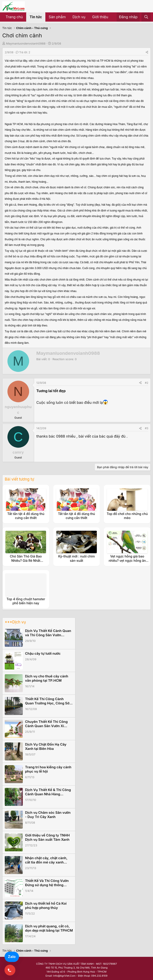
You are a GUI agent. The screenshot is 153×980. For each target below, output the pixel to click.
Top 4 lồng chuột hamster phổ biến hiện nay (26, 601)
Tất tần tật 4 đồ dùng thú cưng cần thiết (26, 516)
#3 (147, 428)
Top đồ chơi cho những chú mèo (127, 516)
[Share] (147, 52)
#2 (147, 383)
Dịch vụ (79, 17)
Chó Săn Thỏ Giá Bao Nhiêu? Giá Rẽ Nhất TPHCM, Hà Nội (26, 560)
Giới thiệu (100, 17)
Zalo (12, 957)
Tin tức (36, 17)
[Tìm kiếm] (146, 17)
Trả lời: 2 (23, 52)
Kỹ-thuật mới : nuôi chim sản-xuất (76, 558)
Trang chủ (14, 17)
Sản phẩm (57, 17)
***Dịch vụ (15, 622)
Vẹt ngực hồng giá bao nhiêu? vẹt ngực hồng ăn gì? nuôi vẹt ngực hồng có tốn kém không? (127, 562)
